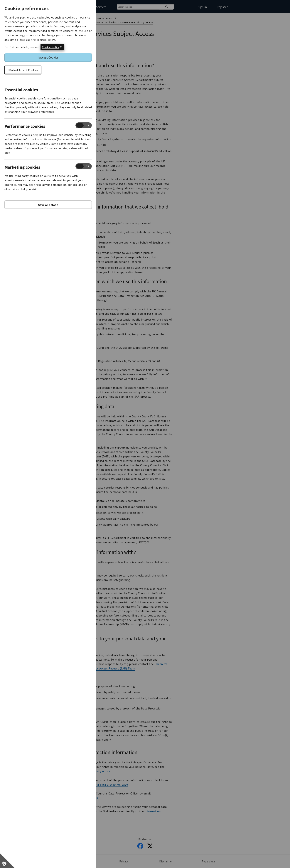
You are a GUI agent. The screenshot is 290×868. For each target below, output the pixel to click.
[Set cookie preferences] (7, 861)
